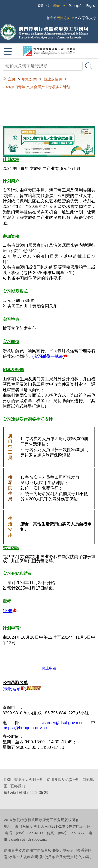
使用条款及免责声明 (63, 780)
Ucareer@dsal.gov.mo (61, 723)
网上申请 (49, 668)
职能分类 (30, 79)
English (91, 6)
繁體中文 (44, 6)
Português (76, 6)
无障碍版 (63, 18)
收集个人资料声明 (29, 780)
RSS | (9, 780)
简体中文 (59, 6)
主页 (12, 79)
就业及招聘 (53, 79)
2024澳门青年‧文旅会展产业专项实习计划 (36, 87)
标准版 (51, 18)
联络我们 (18, 786)
